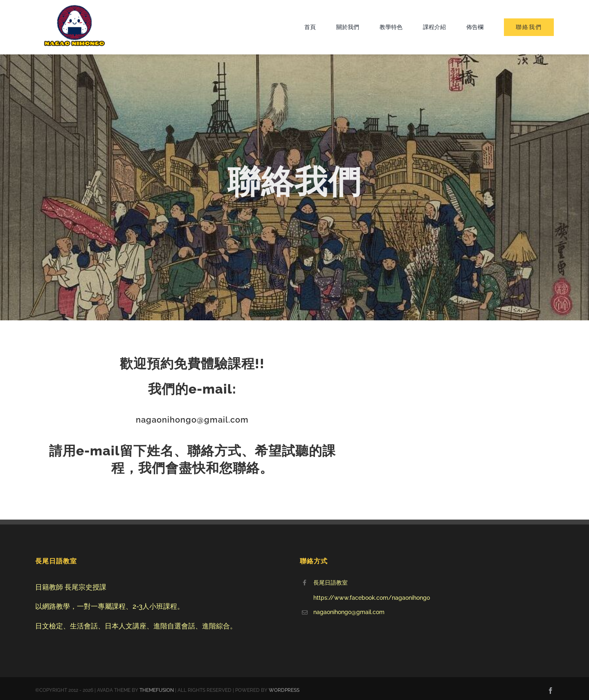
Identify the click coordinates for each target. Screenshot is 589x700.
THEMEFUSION (157, 690)
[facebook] (551, 691)
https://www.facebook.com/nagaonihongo (372, 598)
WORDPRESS (284, 690)
